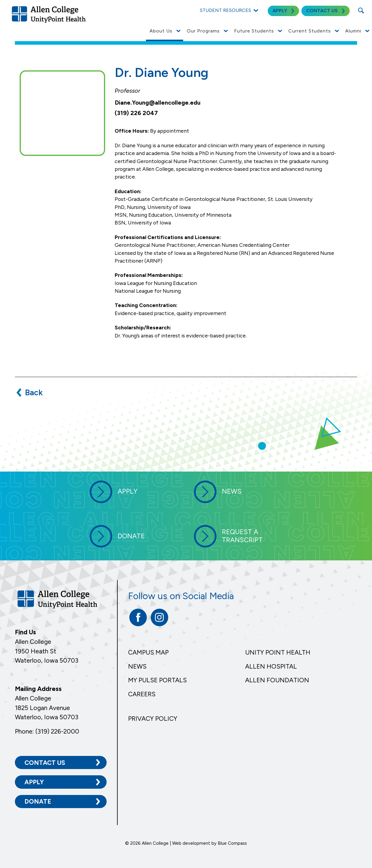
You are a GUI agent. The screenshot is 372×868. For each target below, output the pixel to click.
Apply (34, 782)
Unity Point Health (278, 652)
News (137, 666)
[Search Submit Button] (361, 10)
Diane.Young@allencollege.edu (158, 103)
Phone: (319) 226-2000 (47, 731)
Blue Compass (232, 843)
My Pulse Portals (157, 680)
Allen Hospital (271, 666)
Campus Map (148, 652)
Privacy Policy (153, 719)
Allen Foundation (277, 680)
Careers (142, 694)
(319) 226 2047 (136, 113)
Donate (38, 801)
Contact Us (45, 762)
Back (34, 392)
